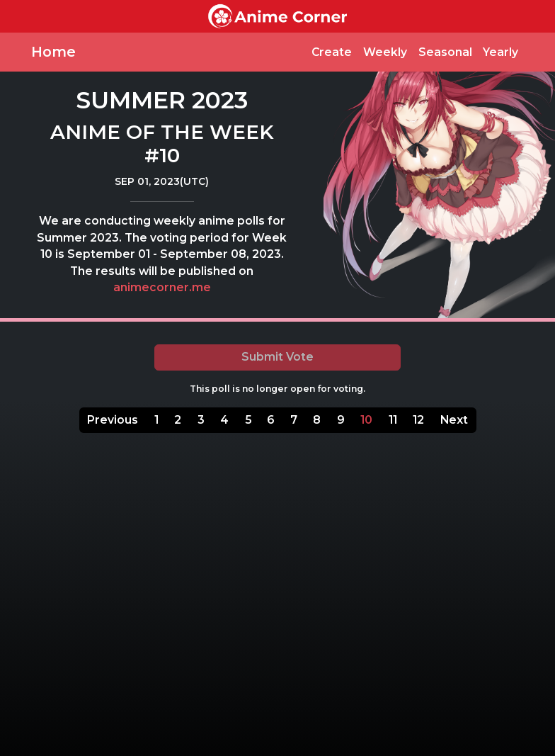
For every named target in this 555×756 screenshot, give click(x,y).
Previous (113, 420)
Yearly (500, 52)
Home (53, 52)
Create (332, 52)
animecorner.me (162, 287)
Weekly (385, 52)
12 (418, 420)
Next (454, 420)
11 (393, 420)
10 (366, 420)
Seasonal (445, 52)
